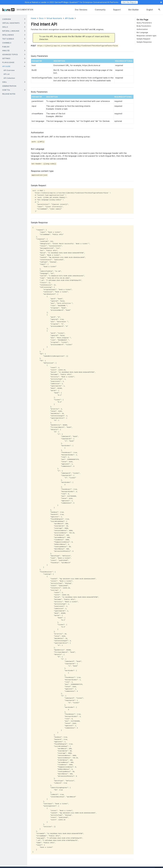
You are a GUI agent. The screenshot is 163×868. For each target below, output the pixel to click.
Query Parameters (144, 23)
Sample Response (144, 42)
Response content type (147, 36)
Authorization (142, 29)
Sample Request (143, 39)
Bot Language (142, 32)
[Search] (159, 10)
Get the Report (129, 2)
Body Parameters (144, 26)
